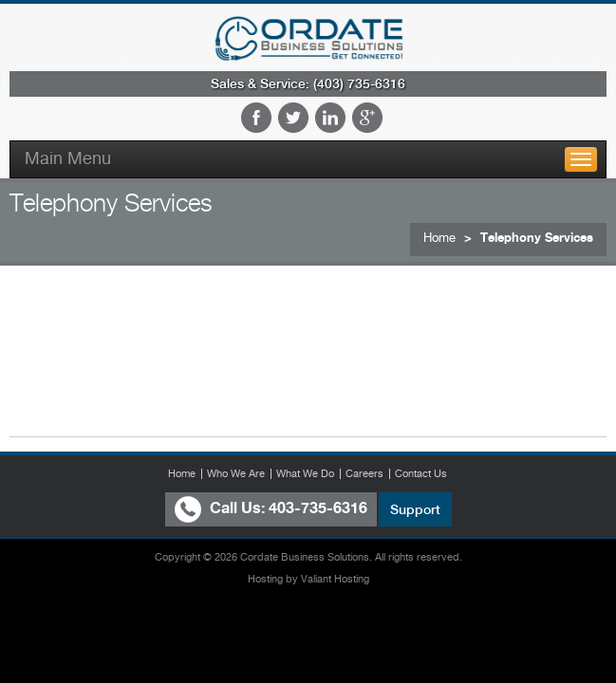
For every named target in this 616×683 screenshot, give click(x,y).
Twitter (293, 118)
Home (439, 238)
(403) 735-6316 (359, 83)
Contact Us (421, 473)
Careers (364, 473)
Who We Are (236, 473)
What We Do (305, 473)
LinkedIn (330, 118)
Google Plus (367, 118)
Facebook (256, 118)
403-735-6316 (318, 508)
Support (415, 509)
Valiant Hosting (335, 579)
